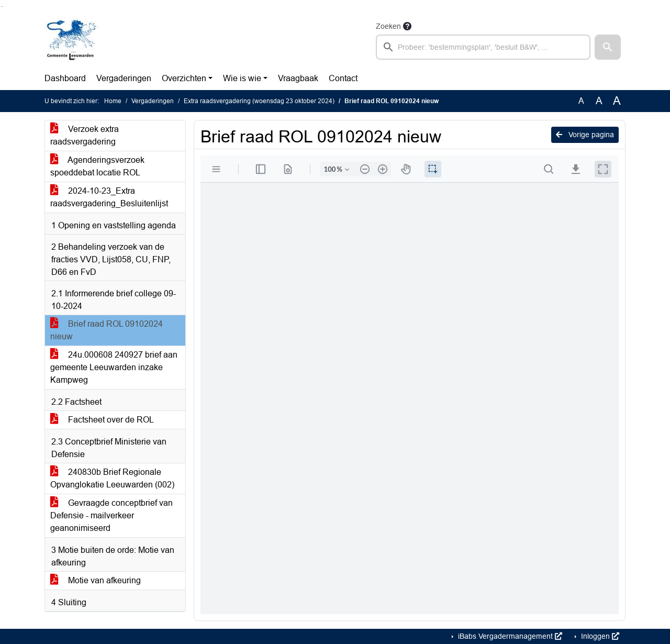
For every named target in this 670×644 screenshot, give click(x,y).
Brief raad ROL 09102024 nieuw (107, 330)
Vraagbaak (298, 78)
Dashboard (65, 78)
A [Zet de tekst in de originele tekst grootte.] (581, 101)
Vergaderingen (124, 78)
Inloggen (599, 636)
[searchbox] (483, 47)
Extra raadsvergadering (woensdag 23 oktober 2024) (259, 101)
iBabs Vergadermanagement (509, 636)
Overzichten (184, 78)
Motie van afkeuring (96, 580)
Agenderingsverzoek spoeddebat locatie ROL (97, 166)
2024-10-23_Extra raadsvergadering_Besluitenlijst (109, 197)
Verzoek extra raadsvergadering (85, 135)
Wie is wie (242, 78)
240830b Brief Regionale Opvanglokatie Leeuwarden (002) (112, 478)
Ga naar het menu (3, 7)
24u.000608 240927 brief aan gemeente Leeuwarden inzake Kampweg (114, 367)
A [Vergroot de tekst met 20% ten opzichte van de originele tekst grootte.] (599, 101)
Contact (343, 78)
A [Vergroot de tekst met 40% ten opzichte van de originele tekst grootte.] (617, 101)
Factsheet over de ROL (102, 420)
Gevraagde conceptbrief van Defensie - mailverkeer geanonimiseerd (111, 515)
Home (113, 101)
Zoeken (388, 26)
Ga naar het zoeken (1, 7)
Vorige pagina (585, 135)
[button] (608, 47)
